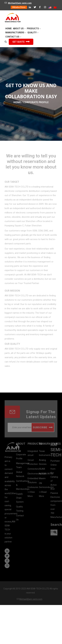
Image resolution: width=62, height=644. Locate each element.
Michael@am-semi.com (20, 3)
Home (17, 102)
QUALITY (33, 33)
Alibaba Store (19, 7)
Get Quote (21, 42)
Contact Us (13, 37)
